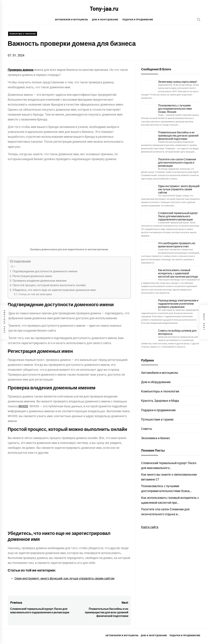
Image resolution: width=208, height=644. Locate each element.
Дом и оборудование (105, 20)
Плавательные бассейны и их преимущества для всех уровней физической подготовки (178, 135)
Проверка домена (21, 70)
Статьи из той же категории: (35, 294)
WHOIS (23, 406)
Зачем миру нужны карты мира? (178, 82)
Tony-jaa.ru (104, 8)
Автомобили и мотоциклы (71, 20)
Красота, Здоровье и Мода (160, 401)
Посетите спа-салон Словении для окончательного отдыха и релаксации (177, 162)
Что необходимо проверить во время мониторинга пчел (177, 245)
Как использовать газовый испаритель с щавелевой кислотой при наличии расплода (178, 273)
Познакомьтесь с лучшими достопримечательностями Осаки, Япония (175, 109)
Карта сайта (150, 527)
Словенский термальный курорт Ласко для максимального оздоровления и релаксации (178, 216)
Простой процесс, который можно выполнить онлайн (49, 285)
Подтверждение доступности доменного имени (45, 271)
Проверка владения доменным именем (40, 281)
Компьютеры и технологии (23, 34)
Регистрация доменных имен (32, 276)
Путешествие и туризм (157, 419)
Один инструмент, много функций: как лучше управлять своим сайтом (64, 578)
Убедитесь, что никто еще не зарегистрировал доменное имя (54, 290)
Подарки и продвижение (138, 20)
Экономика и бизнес (156, 438)
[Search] (199, 19)
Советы (147, 429)
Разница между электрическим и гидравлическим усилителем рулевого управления (178, 304)
